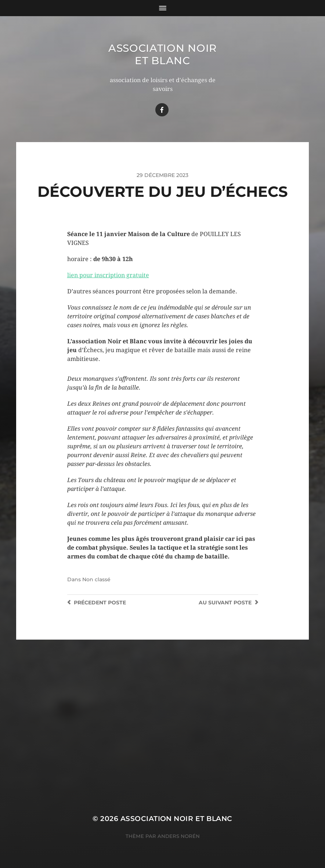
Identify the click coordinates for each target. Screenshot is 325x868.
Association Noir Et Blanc (162, 54)
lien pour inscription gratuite (108, 275)
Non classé (96, 579)
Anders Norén (179, 836)
